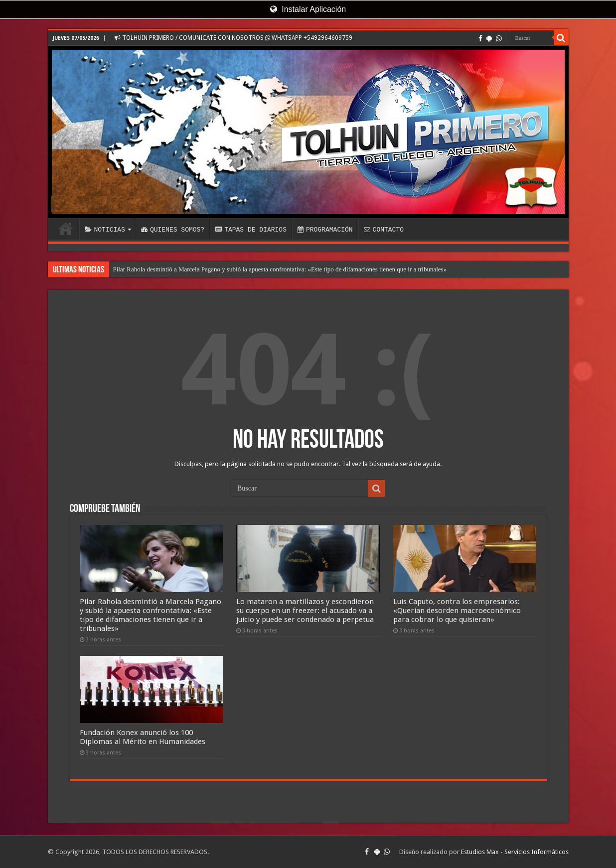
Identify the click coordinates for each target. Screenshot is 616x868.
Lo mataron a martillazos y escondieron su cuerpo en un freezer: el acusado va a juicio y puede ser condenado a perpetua (305, 611)
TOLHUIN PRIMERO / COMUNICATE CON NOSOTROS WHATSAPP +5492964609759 (233, 38)
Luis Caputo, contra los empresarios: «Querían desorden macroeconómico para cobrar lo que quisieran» (457, 611)
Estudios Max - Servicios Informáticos (515, 852)
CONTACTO (384, 230)
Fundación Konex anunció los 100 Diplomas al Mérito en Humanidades (143, 737)
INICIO (66, 229)
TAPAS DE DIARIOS (251, 230)
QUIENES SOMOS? (173, 230)
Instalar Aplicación (308, 9)
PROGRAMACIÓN (325, 230)
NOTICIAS (105, 230)
